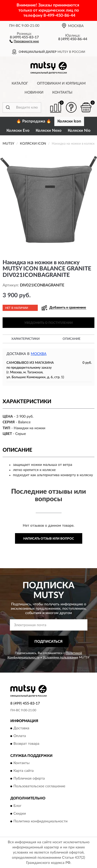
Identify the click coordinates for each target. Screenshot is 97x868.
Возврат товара (26, 744)
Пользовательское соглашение (39, 787)
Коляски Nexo (49, 131)
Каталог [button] (20, 84)
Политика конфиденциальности (40, 821)
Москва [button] (39, 354)
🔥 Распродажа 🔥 (34, 121)
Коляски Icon (69, 121)
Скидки (20, 814)
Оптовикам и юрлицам (61, 84)
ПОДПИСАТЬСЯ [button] (48, 642)
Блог (17, 806)
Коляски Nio (79, 131)
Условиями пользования (61, 657)
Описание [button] (72, 339)
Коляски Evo (18, 131)
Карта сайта (24, 771)
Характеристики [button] (25, 339)
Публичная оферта (29, 779)
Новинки (34, 93)
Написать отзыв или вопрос (49, 539)
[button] (24, 41)
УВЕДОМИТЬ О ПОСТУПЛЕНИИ (48, 323)
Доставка (21, 728)
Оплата (20, 736)
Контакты (62, 93)
